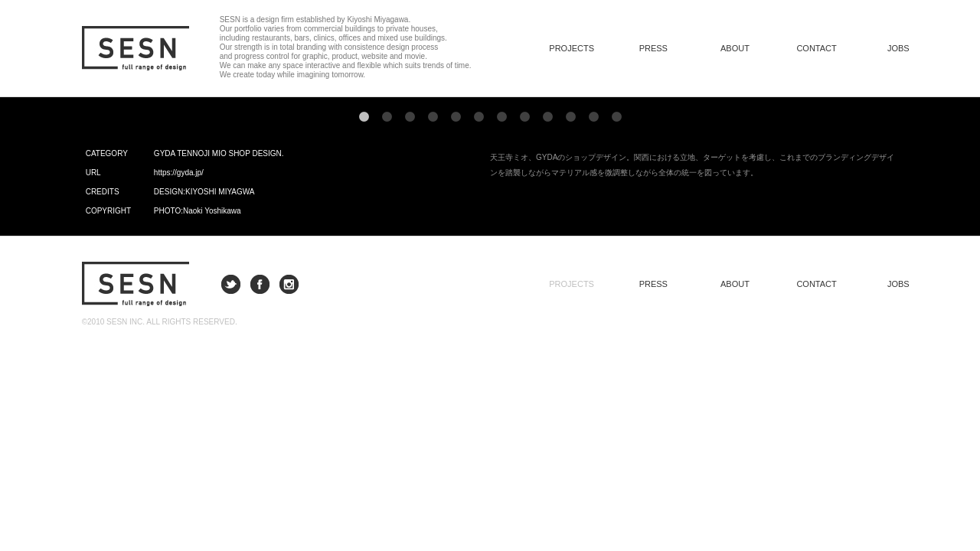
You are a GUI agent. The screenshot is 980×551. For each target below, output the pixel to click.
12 (616, 117)
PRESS (653, 48)
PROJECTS (572, 284)
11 (593, 117)
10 (570, 117)
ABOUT (735, 48)
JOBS (898, 48)
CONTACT (816, 48)
